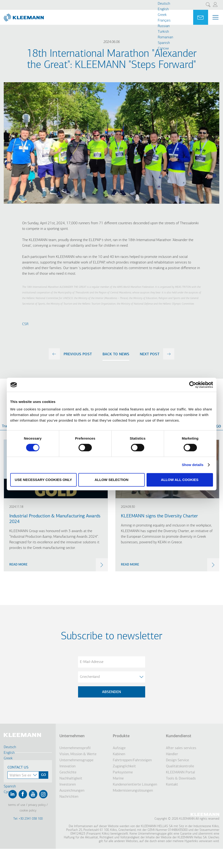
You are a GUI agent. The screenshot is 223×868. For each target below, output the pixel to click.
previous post (78, 354)
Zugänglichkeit (124, 766)
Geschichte (68, 772)
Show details (193, 465)
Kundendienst (179, 736)
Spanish (164, 43)
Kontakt (172, 785)
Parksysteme (123, 772)
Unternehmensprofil (75, 748)
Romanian (165, 37)
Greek (162, 15)
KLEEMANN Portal (180, 772)
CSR (25, 324)
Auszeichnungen (72, 791)
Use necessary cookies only (43, 480)
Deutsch (164, 4)
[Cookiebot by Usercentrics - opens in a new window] (193, 385)
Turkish (163, 32)
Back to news (116, 354)
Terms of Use (17, 805)
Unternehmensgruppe (76, 760)
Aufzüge (119, 748)
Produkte (121, 736)
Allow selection (111, 480)
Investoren (68, 785)
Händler (172, 754)
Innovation (67, 766)
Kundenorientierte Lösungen (135, 785)
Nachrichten (69, 797)
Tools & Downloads (181, 779)
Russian (164, 26)
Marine (118, 779)
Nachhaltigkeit (71, 779)
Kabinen (119, 754)
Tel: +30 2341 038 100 (28, 819)
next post (150, 354)
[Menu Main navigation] (216, 17)
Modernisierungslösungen (133, 791)
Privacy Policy (37, 805)
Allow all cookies (180, 480)
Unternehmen (72, 736)
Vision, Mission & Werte (78, 754)
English (163, 9)
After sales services (181, 748)
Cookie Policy (28, 811)
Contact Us (18, 768)
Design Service (177, 760)
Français (164, 21)
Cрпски (163, 49)
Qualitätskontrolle (180, 766)
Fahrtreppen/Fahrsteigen (132, 760)
